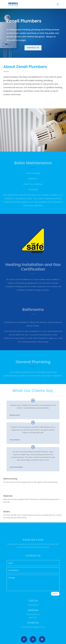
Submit (55, 594)
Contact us (33, 48)
